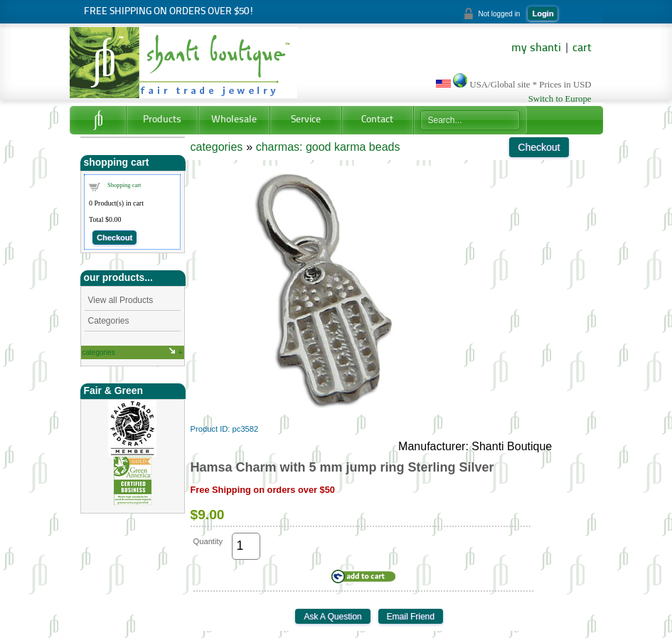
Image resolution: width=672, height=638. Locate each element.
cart (582, 48)
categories (99, 352)
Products (162, 120)
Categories (109, 321)
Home (98, 120)
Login (543, 14)
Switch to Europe (560, 99)
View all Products (121, 300)
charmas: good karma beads (328, 147)
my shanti (536, 48)
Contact (377, 120)
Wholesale (234, 120)
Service (306, 120)
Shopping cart (124, 185)
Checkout (114, 238)
